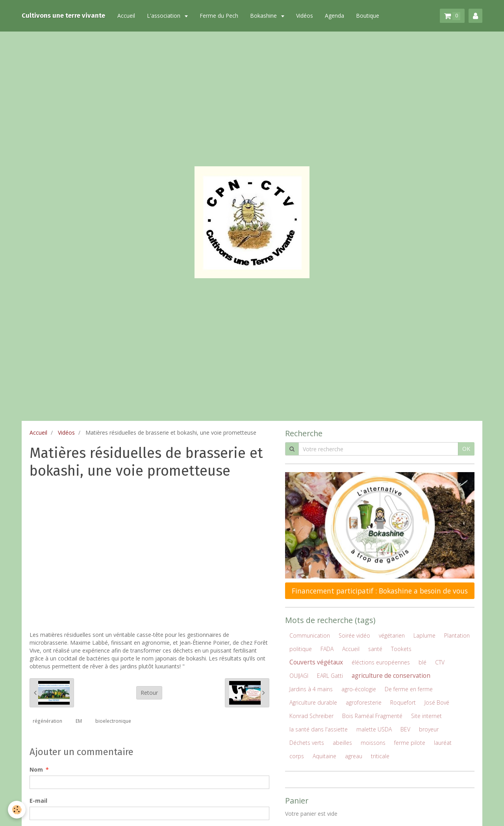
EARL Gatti (330, 676)
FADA (327, 649)
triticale (380, 756)
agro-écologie (359, 689)
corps (297, 756)
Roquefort (403, 702)
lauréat (443, 743)
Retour (149, 693)
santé (375, 649)
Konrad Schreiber (311, 716)
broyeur (429, 729)
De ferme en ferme (409, 689)
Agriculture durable (313, 702)
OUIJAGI (299, 676)
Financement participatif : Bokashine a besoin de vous (380, 591)
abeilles (342, 743)
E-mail (38, 801)
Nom (36, 769)
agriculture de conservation (391, 676)
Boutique (368, 16)
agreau (354, 756)
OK (466, 449)
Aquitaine (324, 756)
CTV (440, 662)
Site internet (426, 716)
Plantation (457, 635)
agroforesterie (364, 702)
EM (79, 721)
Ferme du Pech (219, 16)
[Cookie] (17, 810)
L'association (164, 16)
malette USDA (374, 729)
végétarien (392, 635)
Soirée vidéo (354, 635)
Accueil (126, 16)
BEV (405, 729)
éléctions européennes (381, 662)
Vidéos (305, 16)
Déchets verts (307, 743)
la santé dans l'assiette (319, 729)
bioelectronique (113, 721)
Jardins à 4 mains (311, 689)
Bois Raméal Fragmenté (372, 716)
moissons (373, 743)
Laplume (424, 635)
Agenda (334, 16)
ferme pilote (410, 743)
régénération (47, 721)
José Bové (437, 702)
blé (422, 662)
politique (301, 649)
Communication (310, 635)
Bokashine (264, 16)
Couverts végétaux (316, 662)
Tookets (401, 649)
